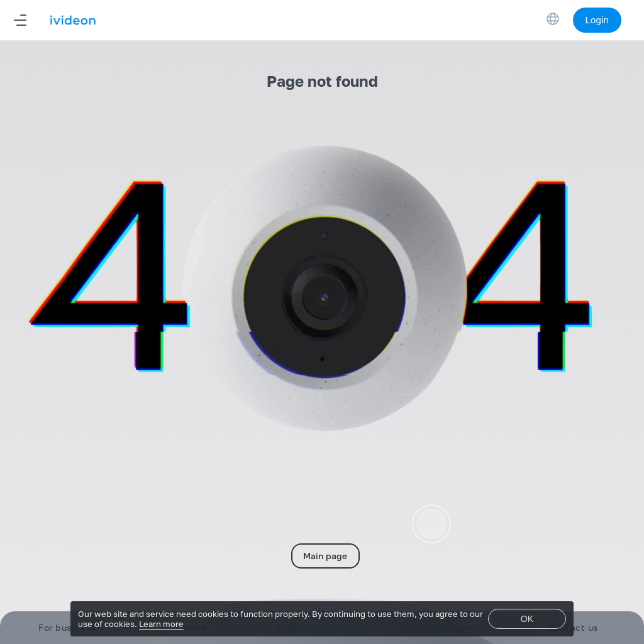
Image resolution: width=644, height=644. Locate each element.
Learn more (161, 624)
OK (527, 619)
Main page (325, 556)
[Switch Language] (553, 19)
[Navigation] (20, 20)
